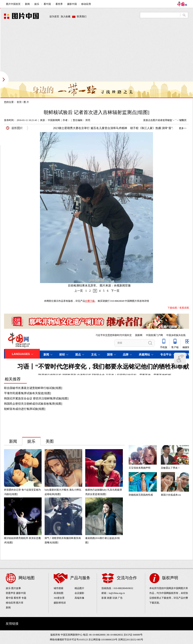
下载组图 (172, 308)
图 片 (26, 102)
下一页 (115, 291)
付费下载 (90, 301)
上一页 (79, 291)
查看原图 (184, 308)
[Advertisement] (77, 53)
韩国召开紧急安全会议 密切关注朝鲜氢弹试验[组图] (36, 398)
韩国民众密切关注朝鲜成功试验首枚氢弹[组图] (33, 404)
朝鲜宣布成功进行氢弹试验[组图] (25, 409)
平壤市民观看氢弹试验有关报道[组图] (27, 393)
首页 (19, 102)
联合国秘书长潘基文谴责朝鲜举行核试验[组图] (33, 388)
